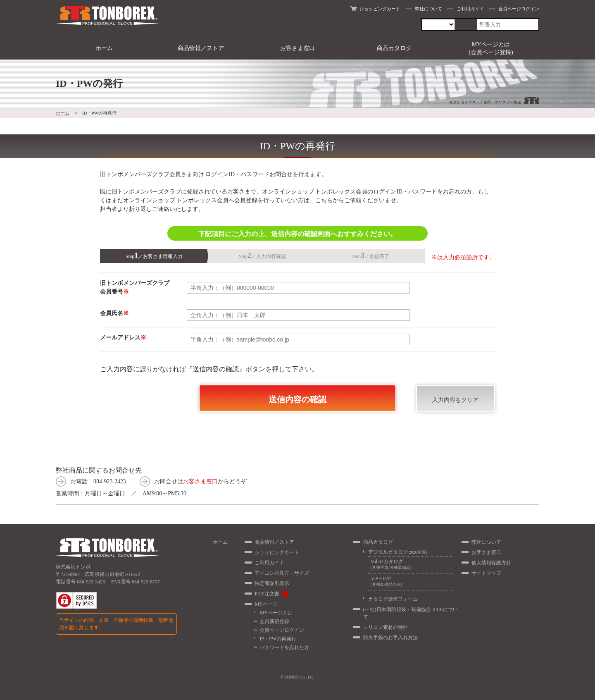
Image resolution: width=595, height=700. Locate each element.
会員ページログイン (519, 9)
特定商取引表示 (272, 583)
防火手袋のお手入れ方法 (390, 638)
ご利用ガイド (470, 9)
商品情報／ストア (201, 48)
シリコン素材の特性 (386, 627)
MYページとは (276, 613)
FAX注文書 (267, 594)
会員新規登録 (274, 621)
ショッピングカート (380, 9)
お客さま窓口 (297, 48)
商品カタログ (394, 48)
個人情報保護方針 (491, 563)
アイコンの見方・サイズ (282, 573)
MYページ (266, 604)
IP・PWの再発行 (278, 639)
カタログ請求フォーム (393, 599)
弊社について (428, 9)
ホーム (104, 48)
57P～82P (411, 582)
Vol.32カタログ (411, 565)
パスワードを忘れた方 (284, 647)
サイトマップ (486, 573)
